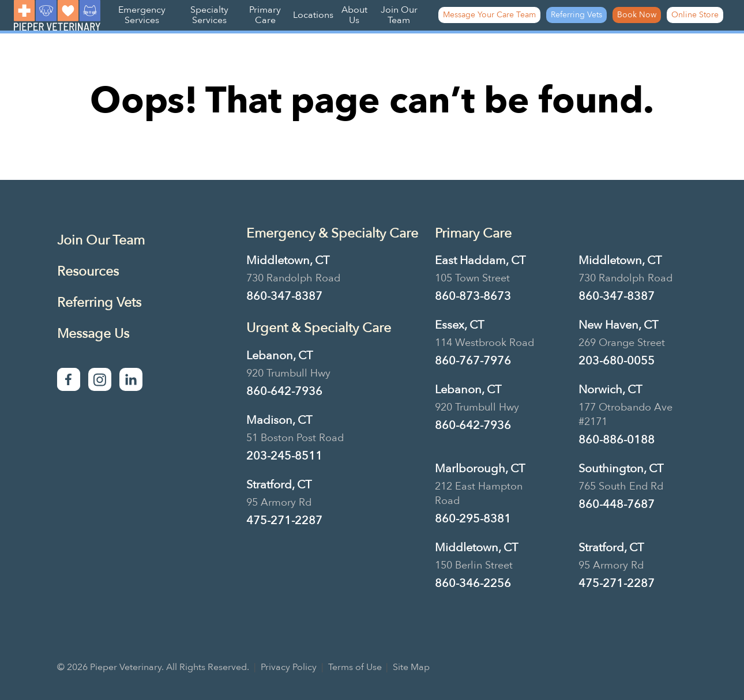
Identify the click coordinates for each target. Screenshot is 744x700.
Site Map (411, 667)
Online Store (695, 15)
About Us (354, 15)
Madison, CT (279, 420)
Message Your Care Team (489, 15)
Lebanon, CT (279, 355)
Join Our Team (399, 15)
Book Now (637, 15)
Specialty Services (209, 15)
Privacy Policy (289, 667)
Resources (88, 271)
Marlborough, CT (480, 468)
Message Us (93, 334)
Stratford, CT (279, 485)
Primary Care (265, 15)
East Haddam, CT (480, 260)
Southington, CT (621, 468)
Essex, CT (459, 325)
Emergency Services (142, 15)
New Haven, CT (618, 325)
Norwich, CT (610, 389)
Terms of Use (355, 667)
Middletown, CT (288, 260)
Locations (313, 15)
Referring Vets (576, 15)
